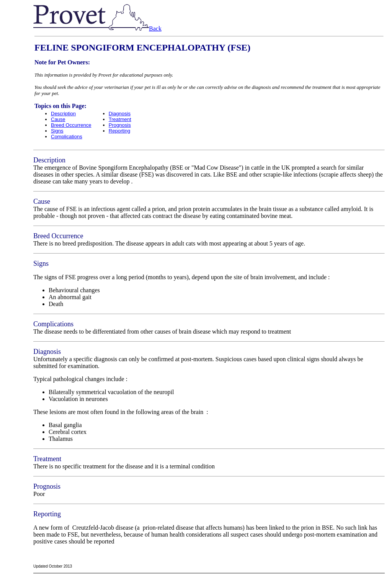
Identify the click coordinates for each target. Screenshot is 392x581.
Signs (57, 131)
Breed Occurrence (71, 125)
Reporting (119, 131)
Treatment (120, 119)
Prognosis (120, 125)
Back (155, 29)
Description (63, 114)
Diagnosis (120, 114)
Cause (58, 119)
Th (37, 277)
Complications (67, 137)
